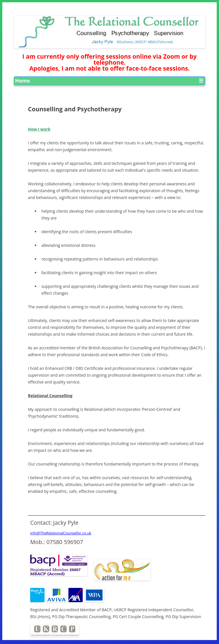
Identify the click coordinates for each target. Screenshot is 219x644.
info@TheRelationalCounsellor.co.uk (61, 533)
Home (23, 81)
